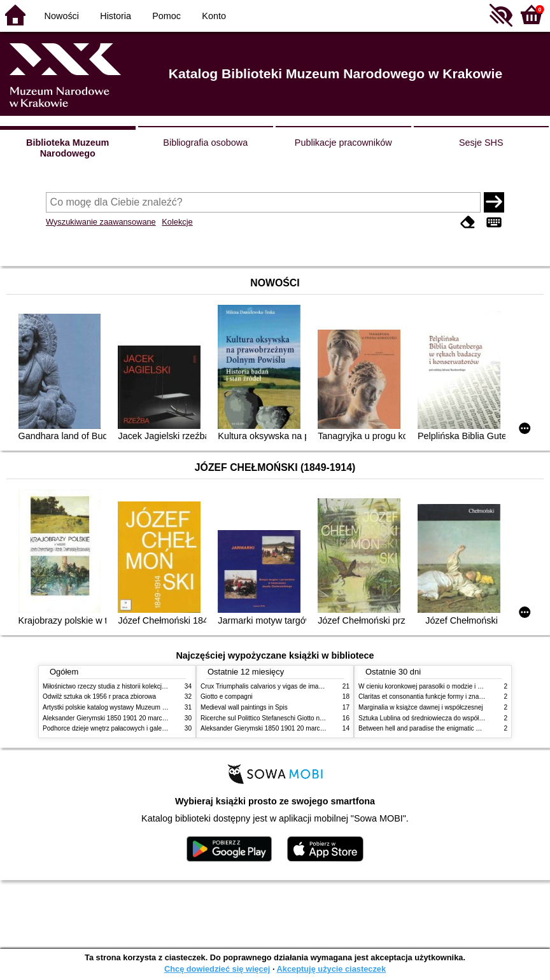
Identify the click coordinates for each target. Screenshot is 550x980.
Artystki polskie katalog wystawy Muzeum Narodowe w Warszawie (137, 707)
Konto (214, 16)
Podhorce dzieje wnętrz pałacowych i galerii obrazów (118, 728)
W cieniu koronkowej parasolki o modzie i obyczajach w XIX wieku (452, 686)
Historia (116, 16)
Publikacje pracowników (343, 143)
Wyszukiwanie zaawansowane (101, 222)
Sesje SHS (481, 143)
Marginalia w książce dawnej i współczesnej (421, 707)
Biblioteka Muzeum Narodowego (67, 148)
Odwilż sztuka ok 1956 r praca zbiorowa (99, 696)
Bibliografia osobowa (205, 143)
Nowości (62, 16)
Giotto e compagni (227, 696)
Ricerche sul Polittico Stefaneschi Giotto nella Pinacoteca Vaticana (295, 718)
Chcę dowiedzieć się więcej (217, 969)
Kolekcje (177, 222)
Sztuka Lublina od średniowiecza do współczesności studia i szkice (454, 718)
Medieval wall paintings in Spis (244, 707)
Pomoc (166, 16)
